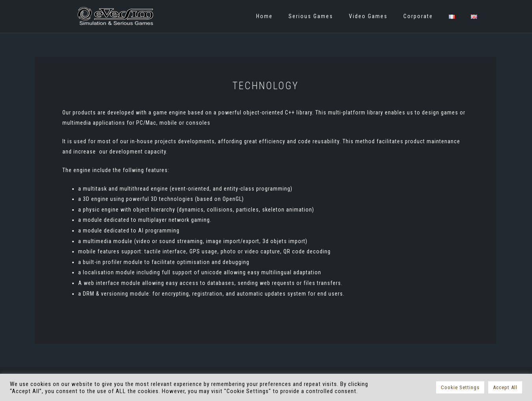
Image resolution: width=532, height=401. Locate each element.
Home (264, 16)
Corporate (418, 16)
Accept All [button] (505, 387)
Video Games (368, 16)
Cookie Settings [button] (460, 387)
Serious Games (311, 16)
